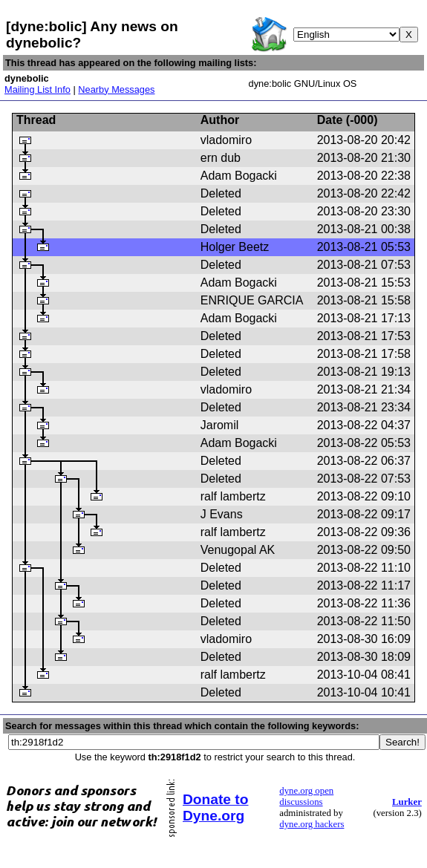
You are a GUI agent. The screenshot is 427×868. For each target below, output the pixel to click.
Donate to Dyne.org (215, 807)
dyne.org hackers (312, 824)
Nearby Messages (116, 89)
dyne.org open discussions (306, 796)
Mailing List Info (38, 89)
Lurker (407, 802)
